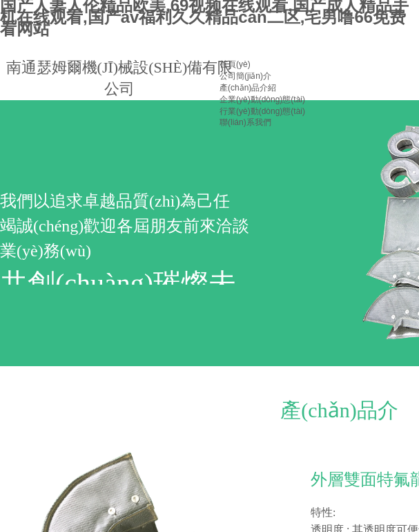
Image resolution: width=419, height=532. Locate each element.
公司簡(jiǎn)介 (245, 76)
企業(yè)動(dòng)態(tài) (262, 99)
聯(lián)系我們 (245, 122)
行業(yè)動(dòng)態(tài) (262, 111)
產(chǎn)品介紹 (248, 88)
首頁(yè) (235, 64)
